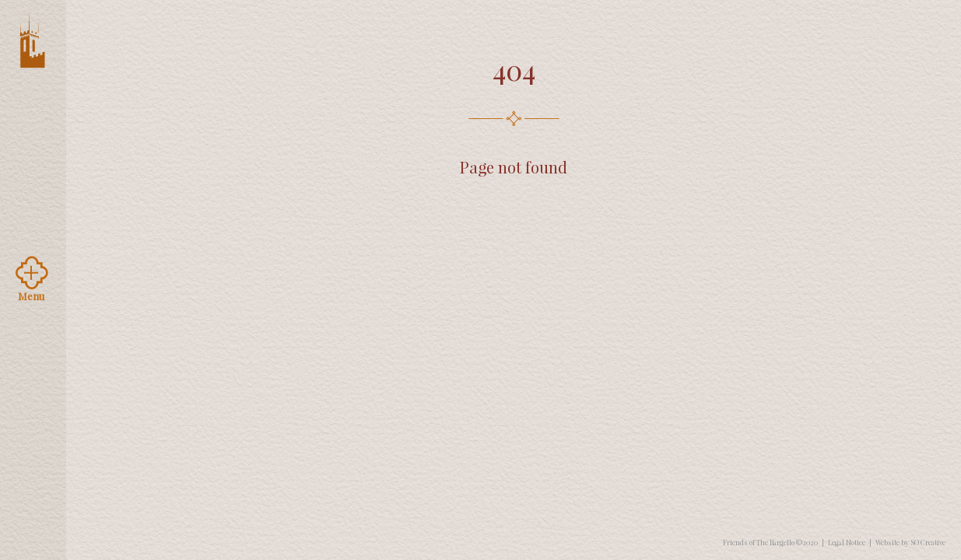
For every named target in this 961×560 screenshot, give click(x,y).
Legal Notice (847, 542)
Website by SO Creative (910, 542)
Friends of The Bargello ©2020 (770, 542)
